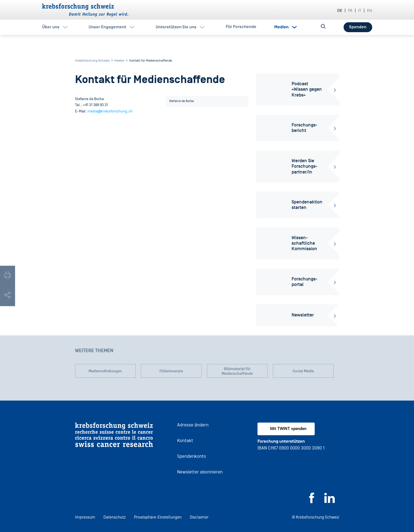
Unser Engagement (107, 27)
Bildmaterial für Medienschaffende (237, 371)
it (360, 10)
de (340, 10)
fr (350, 10)
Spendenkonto (192, 456)
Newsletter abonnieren (200, 472)
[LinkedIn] (330, 502)
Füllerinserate (171, 371)
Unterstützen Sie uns (176, 27)
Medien (281, 27)
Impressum (85, 517)
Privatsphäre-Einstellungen (158, 517)
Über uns (51, 27)
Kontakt (185, 441)
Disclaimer (199, 517)
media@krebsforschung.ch (110, 111)
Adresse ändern (193, 425)
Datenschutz (115, 517)
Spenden (358, 27)
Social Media (303, 371)
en (369, 10)
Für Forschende (241, 27)
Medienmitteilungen (105, 371)
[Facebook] (312, 502)
